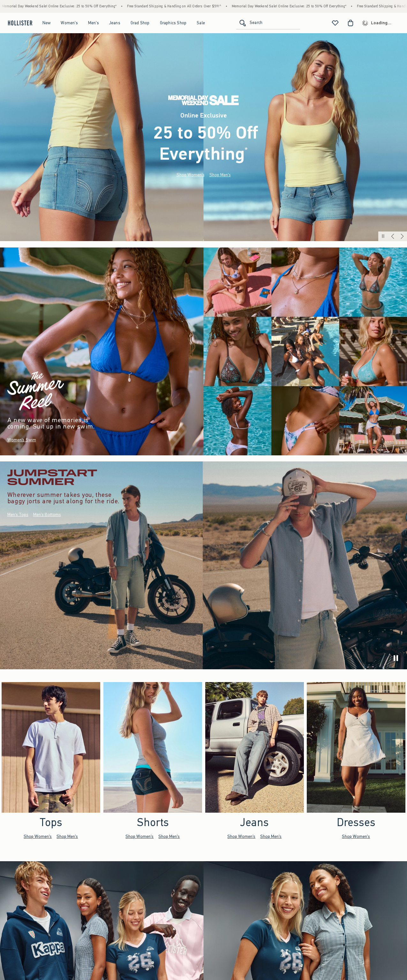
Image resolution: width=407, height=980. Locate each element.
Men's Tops (18, 515)
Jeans (115, 23)
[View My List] (335, 23)
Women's (69, 23)
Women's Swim (22, 440)
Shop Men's (220, 175)
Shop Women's (191, 175)
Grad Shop (140, 23)
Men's (94, 23)
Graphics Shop (173, 23)
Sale (201, 23)
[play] (396, 658)
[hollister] (19, 23)
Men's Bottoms (47, 515)
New (47, 23)
